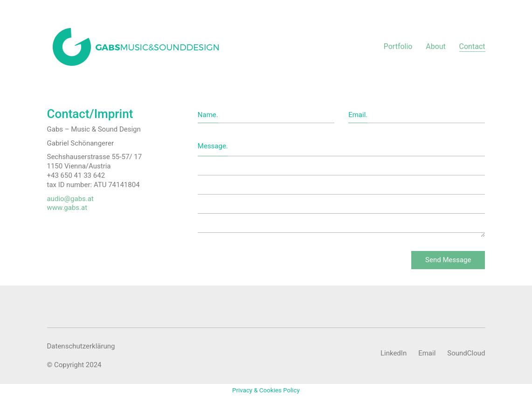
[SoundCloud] (466, 354)
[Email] (427, 354)
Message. (213, 146)
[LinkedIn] (394, 354)
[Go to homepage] (136, 47)
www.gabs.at (67, 208)
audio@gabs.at (70, 199)
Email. (358, 115)
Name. (208, 115)
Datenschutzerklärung (81, 346)
